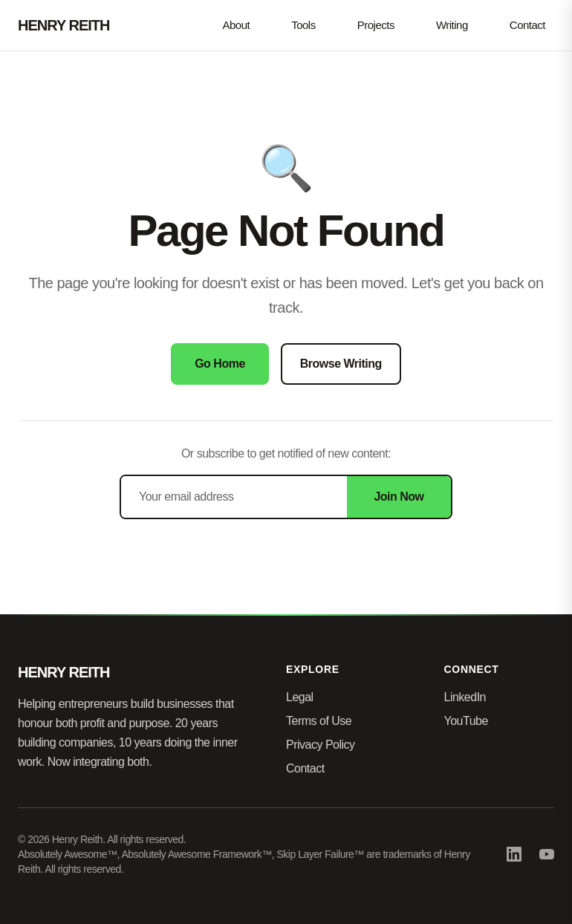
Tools (303, 25)
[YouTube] (547, 854)
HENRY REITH (64, 25)
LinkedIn (465, 697)
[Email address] (234, 497)
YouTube (466, 721)
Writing (452, 25)
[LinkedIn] (514, 854)
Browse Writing (341, 364)
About (236, 25)
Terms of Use (319, 721)
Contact (527, 25)
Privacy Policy (321, 745)
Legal (300, 697)
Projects (376, 25)
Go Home (220, 364)
